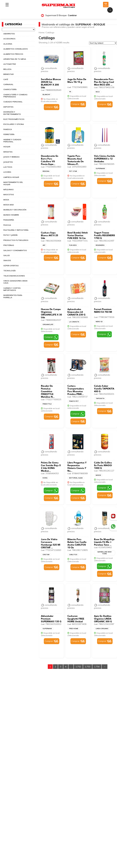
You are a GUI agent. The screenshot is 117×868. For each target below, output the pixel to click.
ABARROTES (9, 34)
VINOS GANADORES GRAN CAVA (15, 282)
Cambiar (72, 15)
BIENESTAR (8, 74)
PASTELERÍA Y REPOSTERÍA (16, 230)
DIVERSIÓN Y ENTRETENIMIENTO (12, 113)
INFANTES (8, 152)
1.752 (78, 667)
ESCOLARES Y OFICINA (14, 124)
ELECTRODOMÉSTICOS (14, 119)
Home (41, 33)
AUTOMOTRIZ (10, 64)
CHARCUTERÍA (10, 89)
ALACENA (8, 44)
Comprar (49, 107)
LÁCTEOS (8, 167)
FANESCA (8, 129)
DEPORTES (8, 107)
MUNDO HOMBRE (11, 215)
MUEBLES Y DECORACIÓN (15, 210)
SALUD (7, 255)
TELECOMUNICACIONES (14, 276)
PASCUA (7, 225)
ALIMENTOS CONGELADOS (16, 49)
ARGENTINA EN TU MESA (15, 59)
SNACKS (7, 260)
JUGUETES (8, 162)
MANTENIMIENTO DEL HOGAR (13, 183)
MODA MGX (9, 205)
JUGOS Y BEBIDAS (11, 157)
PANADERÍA (9, 220)
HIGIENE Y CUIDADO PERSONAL (12, 141)
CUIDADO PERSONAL (13, 102)
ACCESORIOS (9, 39)
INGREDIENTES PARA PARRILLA (13, 296)
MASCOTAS (9, 194)
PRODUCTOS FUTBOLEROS (16, 240)
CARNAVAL (8, 84)
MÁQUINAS (8, 189)
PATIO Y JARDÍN (10, 235)
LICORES (7, 172)
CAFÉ (6, 79)
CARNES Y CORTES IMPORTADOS (12, 289)
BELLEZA (7, 69)
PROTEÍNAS (9, 245)
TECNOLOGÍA (10, 271)
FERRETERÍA (9, 134)
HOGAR (7, 147)
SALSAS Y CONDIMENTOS (15, 250)
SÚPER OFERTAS (11, 266)
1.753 (88, 667)
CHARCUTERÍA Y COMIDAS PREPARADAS (15, 96)
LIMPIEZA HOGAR (11, 177)
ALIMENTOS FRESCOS (13, 54)
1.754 (97, 667)
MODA (6, 200)
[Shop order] (103, 43)
